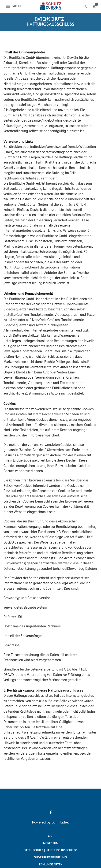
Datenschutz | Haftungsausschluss (51, 850)
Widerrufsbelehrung (50, 857)
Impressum (50, 843)
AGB (51, 836)
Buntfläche (60, 822)
